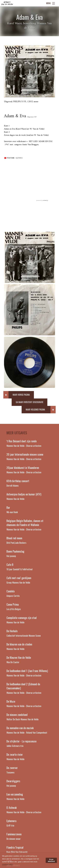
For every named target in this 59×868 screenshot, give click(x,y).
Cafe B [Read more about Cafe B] (10, 565)
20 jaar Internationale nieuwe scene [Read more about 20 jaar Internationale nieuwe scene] (25, 454)
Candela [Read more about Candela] (10, 591)
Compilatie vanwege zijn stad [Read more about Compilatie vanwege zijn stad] (22, 618)
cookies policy (8, 864)
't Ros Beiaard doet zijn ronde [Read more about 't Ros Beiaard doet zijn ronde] (22, 441)
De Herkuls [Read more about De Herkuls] (12, 631)
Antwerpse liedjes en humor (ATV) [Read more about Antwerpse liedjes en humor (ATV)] (24, 494)
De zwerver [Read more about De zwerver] (12, 768)
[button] (19, 395)
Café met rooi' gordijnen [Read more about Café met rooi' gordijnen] (19, 578)
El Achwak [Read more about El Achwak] (12, 807)
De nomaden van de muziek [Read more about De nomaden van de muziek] (20, 728)
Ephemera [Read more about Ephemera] (11, 821)
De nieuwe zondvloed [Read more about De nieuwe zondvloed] (17, 715)
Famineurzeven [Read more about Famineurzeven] (14, 834)
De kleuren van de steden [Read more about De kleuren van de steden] (19, 644)
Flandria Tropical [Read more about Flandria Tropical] (15, 847)
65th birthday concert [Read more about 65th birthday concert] (18, 481)
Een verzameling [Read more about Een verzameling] (15, 794)
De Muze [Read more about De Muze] (11, 701)
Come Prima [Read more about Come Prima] (13, 604)
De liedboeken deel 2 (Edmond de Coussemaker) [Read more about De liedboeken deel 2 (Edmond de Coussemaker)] (23, 686)
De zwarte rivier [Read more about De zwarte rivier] (15, 754)
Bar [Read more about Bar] (8, 507)
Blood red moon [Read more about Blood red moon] (14, 538)
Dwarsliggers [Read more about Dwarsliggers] (13, 781)
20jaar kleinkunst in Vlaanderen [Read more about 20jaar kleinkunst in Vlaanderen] (23, 468)
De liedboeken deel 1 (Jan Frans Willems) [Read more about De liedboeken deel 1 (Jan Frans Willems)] (27, 671)
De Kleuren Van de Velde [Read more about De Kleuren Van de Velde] (19, 657)
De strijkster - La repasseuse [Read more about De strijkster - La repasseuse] (21, 741)
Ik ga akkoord (51, 860)
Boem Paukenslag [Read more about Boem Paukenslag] (15, 551)
